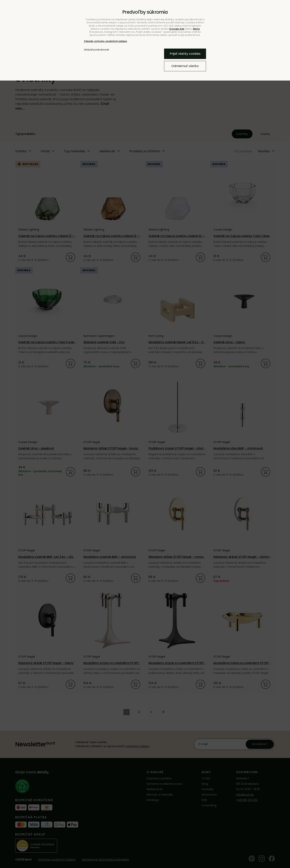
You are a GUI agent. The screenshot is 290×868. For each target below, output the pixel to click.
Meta (196, 29)
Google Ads (177, 29)
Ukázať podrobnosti (96, 50)
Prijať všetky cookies (185, 54)
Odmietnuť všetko (185, 66)
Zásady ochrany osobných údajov (106, 41)
